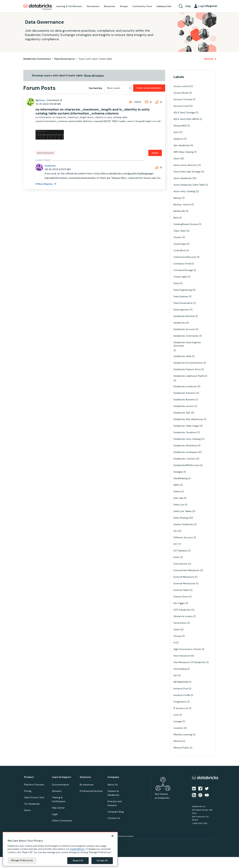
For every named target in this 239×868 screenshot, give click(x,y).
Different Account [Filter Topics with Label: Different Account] (183, 537)
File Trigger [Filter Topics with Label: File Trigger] (179, 603)
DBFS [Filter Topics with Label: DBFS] (176, 485)
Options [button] (209, 59)
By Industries (87, 785)
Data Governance (65, 59)
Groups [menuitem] (124, 6)
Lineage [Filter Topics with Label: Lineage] (178, 721)
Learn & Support (62, 777)
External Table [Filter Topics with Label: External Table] (181, 590)
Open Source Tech (34, 797)
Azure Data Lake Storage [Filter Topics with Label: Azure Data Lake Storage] (187, 172)
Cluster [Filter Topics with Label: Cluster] (177, 237)
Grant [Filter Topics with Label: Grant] (177, 629)
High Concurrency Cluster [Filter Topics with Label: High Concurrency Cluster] (187, 649)
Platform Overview (34, 785)
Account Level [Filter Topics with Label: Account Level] (181, 106)
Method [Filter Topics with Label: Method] (178, 741)
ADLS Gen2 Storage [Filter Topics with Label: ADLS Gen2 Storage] (184, 112)
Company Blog (116, 812)
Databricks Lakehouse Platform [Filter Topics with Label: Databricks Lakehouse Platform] (190, 376)
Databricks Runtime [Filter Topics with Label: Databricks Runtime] (184, 400)
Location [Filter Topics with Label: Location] (178, 728)
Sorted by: (96, 88)
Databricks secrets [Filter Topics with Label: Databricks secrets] (184, 406)
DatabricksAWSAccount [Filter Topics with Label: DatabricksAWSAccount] (187, 465)
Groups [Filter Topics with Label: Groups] (178, 636)
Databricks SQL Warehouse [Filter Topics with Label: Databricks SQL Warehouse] (188, 419)
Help (188, 6)
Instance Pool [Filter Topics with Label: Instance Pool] (181, 689)
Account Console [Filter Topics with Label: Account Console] (183, 99)
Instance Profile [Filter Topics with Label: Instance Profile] (182, 695)
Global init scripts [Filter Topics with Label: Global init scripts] (183, 616)
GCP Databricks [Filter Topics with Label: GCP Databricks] (182, 610)
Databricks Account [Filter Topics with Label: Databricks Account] (184, 329)
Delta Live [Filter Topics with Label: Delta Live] (179, 505)
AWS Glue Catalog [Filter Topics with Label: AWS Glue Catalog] (183, 152)
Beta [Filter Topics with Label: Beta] (176, 218)
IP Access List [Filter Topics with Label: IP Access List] (181, 708)
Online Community (62, 821)
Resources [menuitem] (110, 6)
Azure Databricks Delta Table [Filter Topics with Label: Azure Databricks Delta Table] (189, 185)
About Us (113, 785)
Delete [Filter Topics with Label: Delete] (177, 491)
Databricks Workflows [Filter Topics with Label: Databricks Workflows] (185, 445)
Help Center (58, 808)
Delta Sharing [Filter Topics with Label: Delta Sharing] (181, 518)
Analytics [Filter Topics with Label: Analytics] (178, 139)
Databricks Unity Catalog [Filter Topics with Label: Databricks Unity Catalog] (187, 439)
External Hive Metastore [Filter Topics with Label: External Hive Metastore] (186, 570)
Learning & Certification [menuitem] (69, 6)
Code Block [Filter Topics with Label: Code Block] (180, 250)
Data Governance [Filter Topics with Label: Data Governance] (183, 303)
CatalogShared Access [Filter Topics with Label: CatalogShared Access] (186, 224)
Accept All (102, 861)
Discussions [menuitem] (93, 6)
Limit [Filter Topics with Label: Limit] (176, 715)
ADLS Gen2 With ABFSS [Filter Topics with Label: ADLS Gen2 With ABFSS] (186, 119)
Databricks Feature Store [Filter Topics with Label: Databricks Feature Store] (187, 369)
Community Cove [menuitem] (142, 6)
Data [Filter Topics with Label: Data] (176, 283)
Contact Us (114, 818)
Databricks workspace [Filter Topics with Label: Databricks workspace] (186, 452)
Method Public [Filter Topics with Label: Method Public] (181, 748)
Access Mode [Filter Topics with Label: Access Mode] (181, 93)
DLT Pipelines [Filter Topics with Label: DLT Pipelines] (180, 551)
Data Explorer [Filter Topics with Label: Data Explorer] (181, 296)
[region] (60, 849)
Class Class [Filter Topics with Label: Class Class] (180, 231)
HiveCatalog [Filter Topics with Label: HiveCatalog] (180, 669)
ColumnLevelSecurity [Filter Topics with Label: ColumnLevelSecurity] (185, 257)
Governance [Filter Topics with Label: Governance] (180, 623)
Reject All (78, 861)
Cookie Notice (77, 849)
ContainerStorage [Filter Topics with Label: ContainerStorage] (183, 270)
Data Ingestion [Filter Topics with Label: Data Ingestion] (181, 310)
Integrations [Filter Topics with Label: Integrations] (180, 702)
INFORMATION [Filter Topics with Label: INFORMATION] (181, 682)
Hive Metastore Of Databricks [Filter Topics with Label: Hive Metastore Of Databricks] (190, 662)
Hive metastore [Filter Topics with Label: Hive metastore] (182, 656)
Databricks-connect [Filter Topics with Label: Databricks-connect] (185, 459)
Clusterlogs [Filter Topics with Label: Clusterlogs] (180, 244)
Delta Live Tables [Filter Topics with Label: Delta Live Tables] (183, 511)
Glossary (57, 791)
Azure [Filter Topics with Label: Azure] (177, 158)
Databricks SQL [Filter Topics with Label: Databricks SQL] (182, 413)
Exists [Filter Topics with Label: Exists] (177, 557)
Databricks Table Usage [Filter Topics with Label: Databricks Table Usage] (186, 426)
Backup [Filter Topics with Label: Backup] (177, 198)
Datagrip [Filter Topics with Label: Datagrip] (178, 472)
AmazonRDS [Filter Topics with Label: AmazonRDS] (180, 126)
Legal (55, 814)
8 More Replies (44, 184)
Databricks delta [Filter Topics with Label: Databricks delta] (182, 356)
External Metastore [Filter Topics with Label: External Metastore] (184, 577)
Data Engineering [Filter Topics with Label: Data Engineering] (183, 290)
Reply (155, 153)
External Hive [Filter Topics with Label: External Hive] (180, 564)
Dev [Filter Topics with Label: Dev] (176, 531)
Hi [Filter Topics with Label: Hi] (175, 643)
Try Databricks (32, 804)
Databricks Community (38, 7)
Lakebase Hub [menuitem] (164, 6)
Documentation (61, 785)
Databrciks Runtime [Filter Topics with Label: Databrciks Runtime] (184, 316)
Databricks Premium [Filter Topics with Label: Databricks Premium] (184, 393)
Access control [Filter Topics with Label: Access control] (182, 86)
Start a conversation (149, 88)
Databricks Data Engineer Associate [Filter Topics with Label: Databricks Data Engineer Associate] (187, 344)
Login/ (208, 6)
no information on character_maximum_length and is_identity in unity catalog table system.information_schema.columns (93, 111)
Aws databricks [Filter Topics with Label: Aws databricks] (182, 145)
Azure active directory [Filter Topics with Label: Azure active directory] (186, 165)
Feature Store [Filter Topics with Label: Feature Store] (181, 597)
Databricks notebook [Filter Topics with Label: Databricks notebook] (185, 386)
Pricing (28, 791)
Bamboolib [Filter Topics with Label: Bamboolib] (179, 211)
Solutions (85, 777)
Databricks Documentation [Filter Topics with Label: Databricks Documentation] (188, 363)
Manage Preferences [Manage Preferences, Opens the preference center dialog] (22, 860)
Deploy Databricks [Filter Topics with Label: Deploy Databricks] (183, 524)
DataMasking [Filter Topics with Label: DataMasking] (181, 478)
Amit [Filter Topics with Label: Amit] (176, 132)
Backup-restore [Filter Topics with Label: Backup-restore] (182, 204)
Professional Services (91, 791)
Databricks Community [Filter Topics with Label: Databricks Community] (186, 336)
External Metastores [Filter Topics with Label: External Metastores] (184, 583)
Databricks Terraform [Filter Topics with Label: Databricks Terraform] (185, 432)
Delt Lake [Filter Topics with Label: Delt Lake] (178, 498)
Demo (27, 810)
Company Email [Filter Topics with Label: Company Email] (182, 264)
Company (113, 777)
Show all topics (94, 75)
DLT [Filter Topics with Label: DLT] (175, 544)
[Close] (113, 836)
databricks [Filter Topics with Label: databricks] (179, 323)
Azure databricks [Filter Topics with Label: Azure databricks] (183, 178)
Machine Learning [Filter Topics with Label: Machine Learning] (183, 734)
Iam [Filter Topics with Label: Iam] (176, 675)
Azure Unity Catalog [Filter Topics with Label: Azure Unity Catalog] (184, 191)
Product (29, 777)
